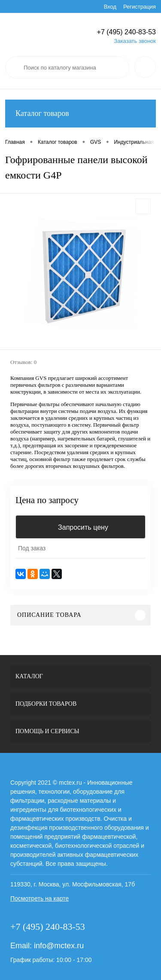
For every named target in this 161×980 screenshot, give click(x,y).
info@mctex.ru (59, 946)
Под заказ (32, 548)
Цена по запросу (47, 500)
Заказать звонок (135, 41)
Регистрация (140, 7)
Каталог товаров (80, 114)
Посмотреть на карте (39, 898)
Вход (110, 7)
